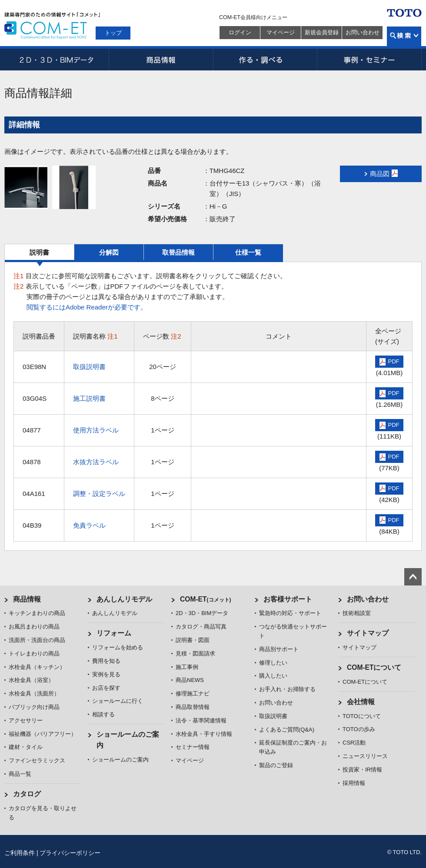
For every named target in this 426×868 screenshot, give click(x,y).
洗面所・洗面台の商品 (37, 640)
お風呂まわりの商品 (34, 627)
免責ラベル (89, 525)
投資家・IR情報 (362, 770)
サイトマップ (368, 633)
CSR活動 (354, 743)
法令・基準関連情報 (201, 720)
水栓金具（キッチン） (37, 667)
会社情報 (361, 702)
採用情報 (354, 783)
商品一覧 (20, 774)
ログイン (240, 32)
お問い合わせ (363, 32)
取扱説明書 (89, 367)
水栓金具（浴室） (31, 680)
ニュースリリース (365, 756)
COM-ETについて (374, 667)
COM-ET (206, 599)
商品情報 (161, 60)
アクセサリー (26, 720)
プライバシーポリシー (70, 853)
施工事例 (187, 667)
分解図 (109, 252)
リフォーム (114, 633)
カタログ (27, 794)
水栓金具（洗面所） (34, 693)
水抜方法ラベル (96, 462)
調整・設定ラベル (99, 494)
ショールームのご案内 (120, 760)
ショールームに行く (118, 701)
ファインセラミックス (37, 760)
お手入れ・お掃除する (287, 689)
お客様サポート (288, 599)
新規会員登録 (322, 32)
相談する (103, 714)
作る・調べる (265, 60)
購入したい (273, 676)
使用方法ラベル (96, 430)
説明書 (39, 252)
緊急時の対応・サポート (290, 613)
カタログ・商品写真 (201, 627)
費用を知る (106, 661)
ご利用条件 (20, 853)
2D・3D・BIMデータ (57, 60)
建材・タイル (26, 747)
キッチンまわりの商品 (37, 613)
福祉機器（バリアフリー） (43, 734)
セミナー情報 (193, 747)
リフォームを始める (118, 647)
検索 (404, 36)
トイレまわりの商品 (34, 653)
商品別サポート (279, 649)
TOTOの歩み (359, 729)
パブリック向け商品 (34, 707)
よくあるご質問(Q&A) (287, 730)
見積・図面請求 (195, 653)
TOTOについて (362, 716)
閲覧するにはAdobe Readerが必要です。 (87, 307)
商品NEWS (190, 680)
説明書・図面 (193, 640)
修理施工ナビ (193, 693)
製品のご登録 (276, 765)
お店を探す (106, 688)
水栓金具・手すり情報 (204, 734)
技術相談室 (357, 613)
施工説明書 (89, 398)
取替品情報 (178, 252)
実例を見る (106, 674)
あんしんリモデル (124, 599)
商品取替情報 (193, 707)
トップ (113, 33)
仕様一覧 (248, 252)
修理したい (273, 663)
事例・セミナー (369, 60)
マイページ (281, 32)
